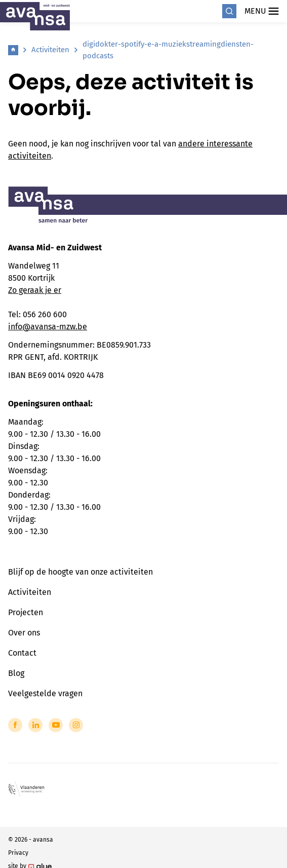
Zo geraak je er (35, 290)
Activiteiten (50, 50)
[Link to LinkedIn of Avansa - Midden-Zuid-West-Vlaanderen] (35, 725)
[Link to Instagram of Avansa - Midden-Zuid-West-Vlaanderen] (76, 725)
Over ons (24, 633)
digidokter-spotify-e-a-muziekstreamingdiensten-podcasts (168, 50)
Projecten (26, 612)
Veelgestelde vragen (45, 693)
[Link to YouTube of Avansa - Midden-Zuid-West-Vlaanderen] (56, 725)
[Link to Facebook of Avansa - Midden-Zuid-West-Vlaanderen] (15, 725)
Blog (16, 673)
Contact (22, 653)
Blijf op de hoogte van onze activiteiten (80, 572)
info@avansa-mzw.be (48, 327)
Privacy (18, 853)
